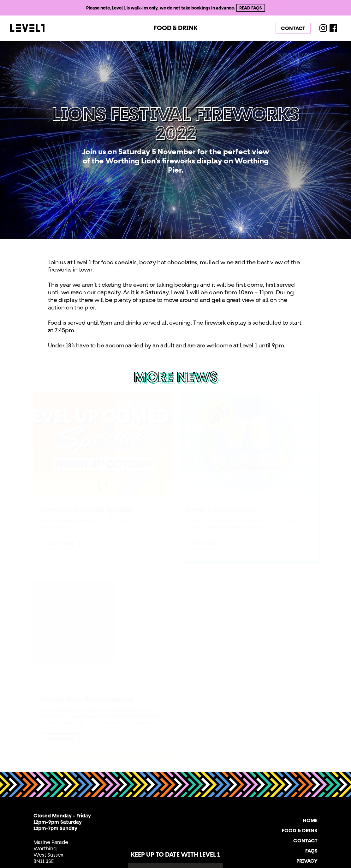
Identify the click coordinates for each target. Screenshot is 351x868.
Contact (293, 28)
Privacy (307, 861)
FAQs (311, 851)
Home (310, 820)
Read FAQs (251, 8)
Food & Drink (176, 28)
